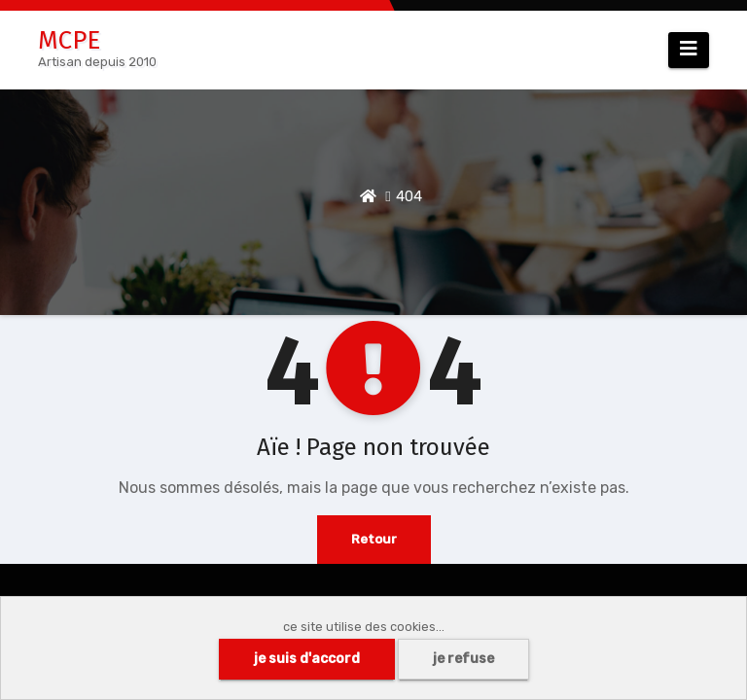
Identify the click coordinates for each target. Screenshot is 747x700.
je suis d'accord (307, 659)
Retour (374, 539)
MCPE (69, 40)
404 (409, 196)
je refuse (463, 659)
